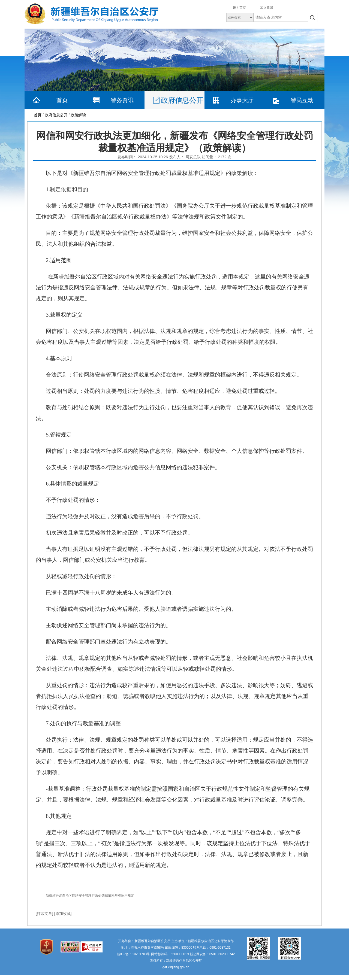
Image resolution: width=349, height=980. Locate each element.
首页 (62, 100)
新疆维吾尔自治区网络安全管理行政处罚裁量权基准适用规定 (90, 896)
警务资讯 (122, 100)
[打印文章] (45, 914)
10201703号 (141, 954)
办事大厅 (242, 100)
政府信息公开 (182, 100)
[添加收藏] (63, 914)
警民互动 (302, 100)
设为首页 (239, 8)
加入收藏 (267, 8)
